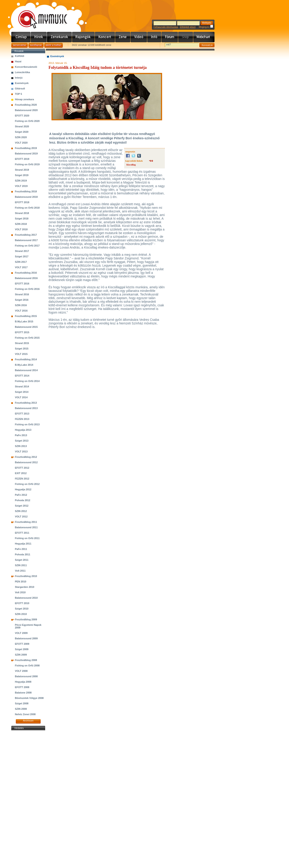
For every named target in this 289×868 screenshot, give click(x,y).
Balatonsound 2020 (26, 110)
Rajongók (83, 37)
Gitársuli (20, 88)
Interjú (19, 78)
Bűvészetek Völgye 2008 (29, 698)
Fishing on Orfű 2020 (27, 121)
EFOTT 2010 (22, 603)
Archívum (28, 721)
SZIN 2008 (21, 709)
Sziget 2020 (22, 132)
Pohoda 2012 (23, 500)
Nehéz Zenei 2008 (25, 714)
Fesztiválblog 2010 (26, 576)
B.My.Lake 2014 (24, 365)
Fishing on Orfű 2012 (27, 484)
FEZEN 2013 (22, 419)
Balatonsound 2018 (26, 197)
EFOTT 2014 (22, 376)
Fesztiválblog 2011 (26, 522)
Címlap (21, 37)
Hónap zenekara (24, 99)
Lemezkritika (22, 72)
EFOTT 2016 (22, 284)
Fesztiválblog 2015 (26, 316)
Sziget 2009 (22, 649)
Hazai (18, 61)
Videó (139, 37)
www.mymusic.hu (39, 15)
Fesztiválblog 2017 (26, 235)
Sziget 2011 (22, 560)
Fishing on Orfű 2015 (27, 338)
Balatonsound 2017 (26, 240)
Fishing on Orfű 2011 (27, 538)
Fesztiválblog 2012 (26, 457)
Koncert (105, 37)
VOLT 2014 (21, 397)
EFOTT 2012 (22, 468)
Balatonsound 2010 (26, 598)
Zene (123, 37)
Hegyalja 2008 (23, 682)
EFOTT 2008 (22, 687)
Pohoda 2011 (23, 554)
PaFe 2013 (21, 435)
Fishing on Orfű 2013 (27, 424)
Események (22, 83)
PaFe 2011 (21, 549)
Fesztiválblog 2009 (26, 619)
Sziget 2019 (22, 175)
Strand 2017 (22, 251)
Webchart (204, 37)
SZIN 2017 (21, 262)
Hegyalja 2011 (23, 544)
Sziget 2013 (22, 441)
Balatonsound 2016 (26, 278)
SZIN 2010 (21, 614)
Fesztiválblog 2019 (26, 148)
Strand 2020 (22, 126)
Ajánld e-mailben (54, 45)
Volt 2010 (20, 592)
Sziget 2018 (22, 219)
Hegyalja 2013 (23, 430)
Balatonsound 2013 (26, 408)
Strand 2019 (22, 170)
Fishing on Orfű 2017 (27, 246)
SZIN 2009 (21, 655)
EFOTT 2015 (22, 332)
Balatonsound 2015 (26, 327)
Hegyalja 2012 (23, 489)
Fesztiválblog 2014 (26, 359)
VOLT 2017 (21, 267)
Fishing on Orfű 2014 (27, 381)
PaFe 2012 (21, 495)
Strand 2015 (22, 343)
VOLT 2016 (21, 311)
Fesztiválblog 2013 (26, 403)
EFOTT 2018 (22, 202)
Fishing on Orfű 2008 (27, 666)
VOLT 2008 (21, 671)
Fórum (170, 37)
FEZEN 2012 (22, 479)
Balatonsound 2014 (26, 370)
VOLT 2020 (21, 143)
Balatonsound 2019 (26, 154)
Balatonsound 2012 (26, 462)
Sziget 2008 (22, 703)
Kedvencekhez (20, 45)
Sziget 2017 (22, 256)
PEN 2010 (21, 582)
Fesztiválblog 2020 (26, 105)
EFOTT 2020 (22, 116)
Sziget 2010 (22, 609)
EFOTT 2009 (22, 644)
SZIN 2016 (21, 305)
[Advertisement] (28, 799)
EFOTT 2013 (22, 414)
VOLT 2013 (21, 451)
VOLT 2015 (21, 354)
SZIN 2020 (21, 137)
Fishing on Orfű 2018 (27, 208)
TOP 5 (18, 94)
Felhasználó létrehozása (166, 27)
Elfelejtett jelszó (188, 27)
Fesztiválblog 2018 (26, 191)
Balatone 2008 (23, 693)
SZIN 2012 (21, 511)
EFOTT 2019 (22, 159)
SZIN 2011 (21, 565)
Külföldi (20, 56)
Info (154, 37)
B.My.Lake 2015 (24, 321)
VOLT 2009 (21, 633)
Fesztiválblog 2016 (26, 273)
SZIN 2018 (21, 224)
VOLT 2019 (21, 186)
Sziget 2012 (22, 506)
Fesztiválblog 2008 (26, 660)
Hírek (39, 37)
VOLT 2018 (21, 229)
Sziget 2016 (22, 300)
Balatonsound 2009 (26, 638)
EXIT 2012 (21, 473)
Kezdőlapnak (36, 45)
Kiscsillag (131, 165)
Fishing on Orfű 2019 (27, 164)
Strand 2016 (22, 294)
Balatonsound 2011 (26, 527)
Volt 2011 (20, 571)
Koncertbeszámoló (26, 67)
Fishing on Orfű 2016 (27, 289)
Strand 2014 (22, 386)
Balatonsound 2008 (26, 676)
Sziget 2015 (22, 349)
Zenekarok (59, 37)
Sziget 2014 (22, 392)
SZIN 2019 (21, 181)
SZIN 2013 (21, 446)
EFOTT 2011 (22, 533)
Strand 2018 (22, 213)
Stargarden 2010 (25, 587)
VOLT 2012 (21, 517)
